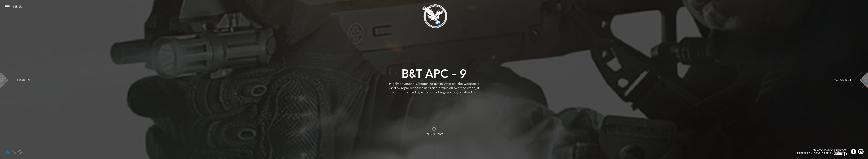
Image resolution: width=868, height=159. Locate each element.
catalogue (843, 80)
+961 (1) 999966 (822, 6)
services (23, 80)
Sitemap (841, 150)
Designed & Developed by (822, 154)
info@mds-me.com (850, 6)
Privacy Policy (823, 150)
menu (18, 7)
